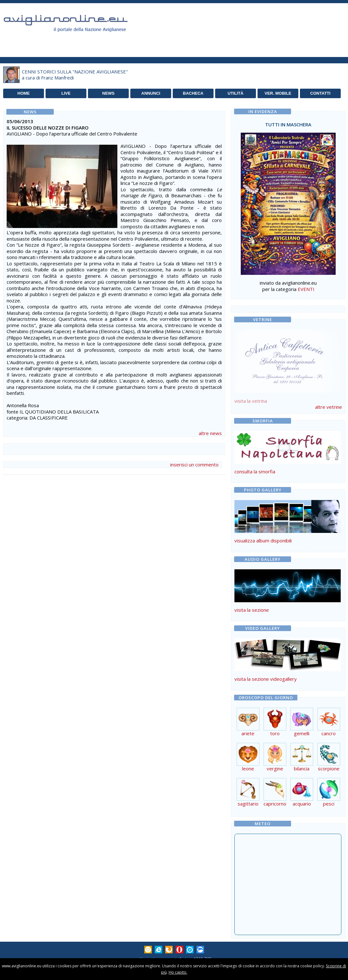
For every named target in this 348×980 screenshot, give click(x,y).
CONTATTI (320, 93)
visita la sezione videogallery (266, 679)
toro (275, 731)
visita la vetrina (251, 401)
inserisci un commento (194, 465)
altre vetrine (329, 407)
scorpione (329, 766)
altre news (210, 433)
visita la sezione (252, 610)
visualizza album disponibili (263, 541)
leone (248, 766)
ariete (248, 731)
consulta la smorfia (255, 471)
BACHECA (193, 93)
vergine (275, 766)
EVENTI (306, 289)
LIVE (66, 93)
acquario (302, 801)
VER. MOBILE (278, 93)
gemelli (302, 731)
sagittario (248, 801)
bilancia (302, 766)
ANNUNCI (151, 93)
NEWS (108, 93)
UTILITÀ (236, 93)
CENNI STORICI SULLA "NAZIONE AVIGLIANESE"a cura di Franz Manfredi (75, 75)
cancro (329, 731)
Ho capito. (178, 972)
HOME (24, 93)
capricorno (275, 801)
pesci (329, 801)
